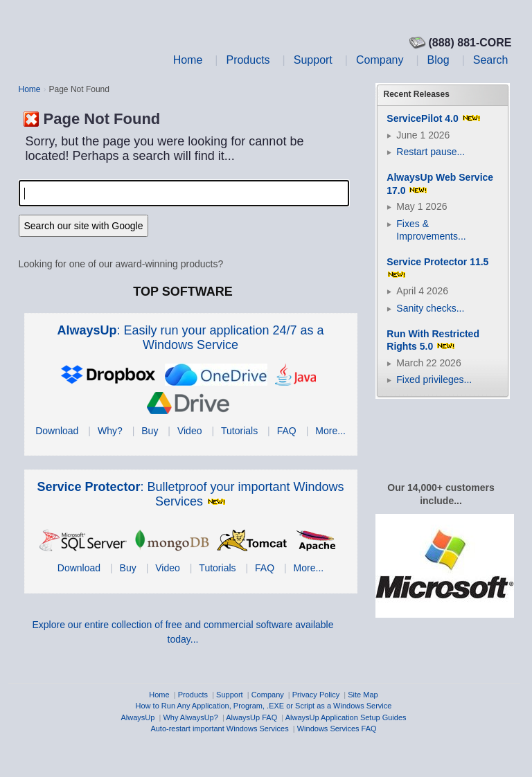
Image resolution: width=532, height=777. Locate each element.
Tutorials (239, 431)
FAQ (287, 431)
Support (313, 60)
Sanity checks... (430, 308)
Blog (438, 60)
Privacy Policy (316, 695)
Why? (110, 431)
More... (330, 431)
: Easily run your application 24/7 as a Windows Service (190, 338)
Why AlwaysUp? (190, 717)
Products (248, 60)
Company (380, 60)
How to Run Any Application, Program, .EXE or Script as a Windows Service (264, 706)
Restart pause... (431, 152)
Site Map (363, 695)
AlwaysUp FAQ (251, 717)
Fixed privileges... (434, 379)
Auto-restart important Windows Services (219, 729)
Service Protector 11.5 (437, 262)
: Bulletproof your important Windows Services (190, 494)
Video (190, 431)
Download (57, 431)
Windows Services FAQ (337, 729)
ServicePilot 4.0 (423, 118)
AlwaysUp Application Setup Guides (346, 717)
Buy (150, 431)
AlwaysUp (138, 717)
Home (188, 60)
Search (491, 60)
